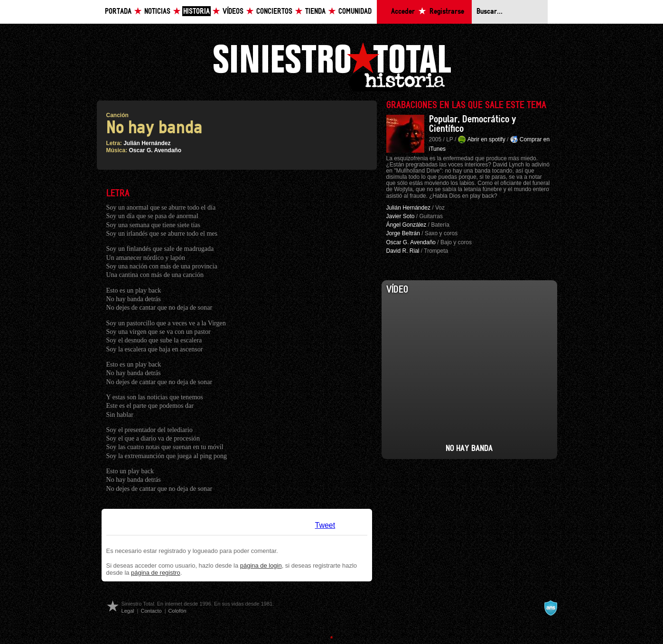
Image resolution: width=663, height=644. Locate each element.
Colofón (177, 611)
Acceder (403, 12)
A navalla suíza (551, 608)
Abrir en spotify (486, 139)
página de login (261, 566)
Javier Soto (401, 216)
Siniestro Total (332, 66)
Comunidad (355, 12)
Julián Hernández (147, 143)
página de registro (156, 573)
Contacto (151, 611)
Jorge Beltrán (403, 233)
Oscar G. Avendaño (155, 150)
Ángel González (406, 225)
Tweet (325, 525)
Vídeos (233, 12)
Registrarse (447, 12)
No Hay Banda (469, 449)
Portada (118, 12)
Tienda (315, 12)
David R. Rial (403, 251)
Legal (128, 611)
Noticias (157, 12)
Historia (196, 12)
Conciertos (274, 12)
